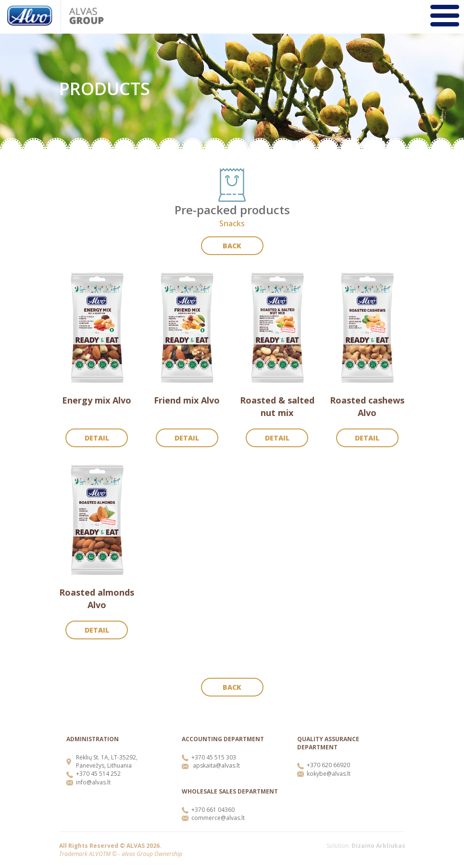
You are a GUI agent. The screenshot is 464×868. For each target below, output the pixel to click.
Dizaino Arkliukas (378, 846)
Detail (97, 438)
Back (232, 246)
